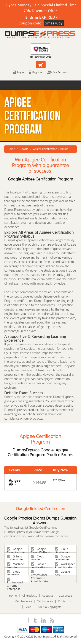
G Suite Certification (15, 557)
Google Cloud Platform (41, 550)
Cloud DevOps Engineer (38, 557)
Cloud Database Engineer (14, 572)
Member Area (23, 601)
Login (18, 72)
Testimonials (45, 601)
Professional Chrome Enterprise (15, 580)
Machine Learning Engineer (15, 565)
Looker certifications (39, 565)
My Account (57, 72)
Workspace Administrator (65, 565)
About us (48, 596)
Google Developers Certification (63, 557)
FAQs (28, 607)
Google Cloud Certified (17, 550)
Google (24, 149)
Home (11, 149)
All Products (29, 596)
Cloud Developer (62, 550)
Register (36, 72)
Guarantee (65, 596)
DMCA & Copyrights (49, 607)
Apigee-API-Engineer (16, 484)
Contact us (65, 601)
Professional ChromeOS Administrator (40, 572)
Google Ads (62, 572)
